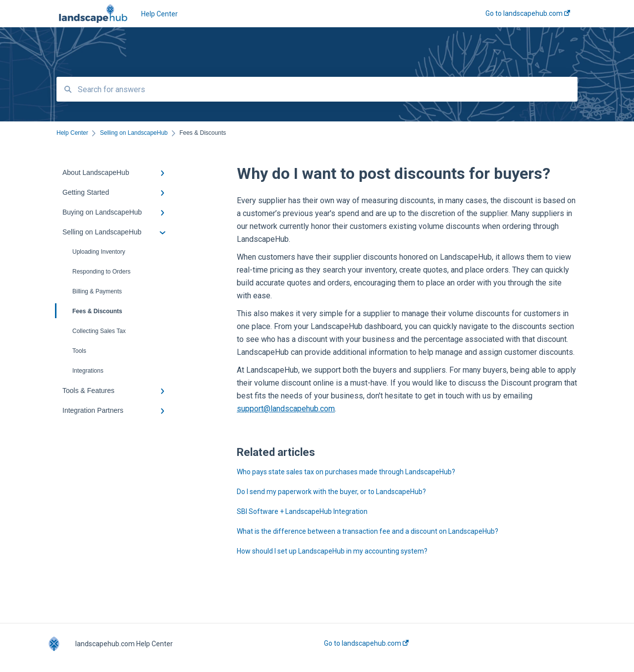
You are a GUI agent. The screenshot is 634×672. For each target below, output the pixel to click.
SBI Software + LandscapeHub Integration (302, 511)
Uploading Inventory (99, 252)
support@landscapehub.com (286, 409)
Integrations (88, 371)
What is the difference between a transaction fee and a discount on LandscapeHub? (368, 531)
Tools (79, 351)
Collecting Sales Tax (99, 331)
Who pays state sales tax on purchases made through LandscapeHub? (346, 472)
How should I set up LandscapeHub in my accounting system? (332, 551)
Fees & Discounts (89, 311)
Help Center (159, 14)
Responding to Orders (101, 272)
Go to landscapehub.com (366, 643)
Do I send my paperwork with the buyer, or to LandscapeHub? (331, 492)
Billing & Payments (97, 291)
